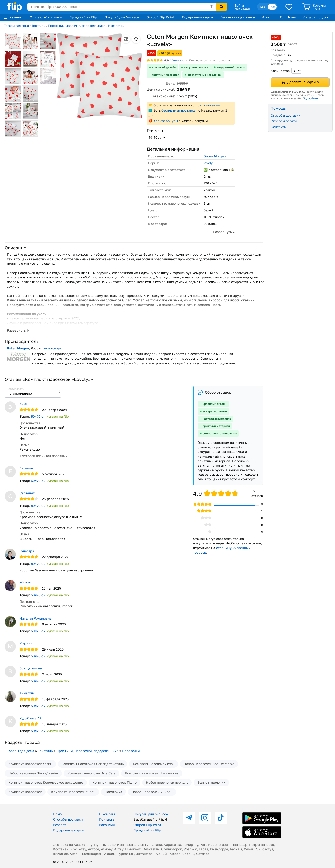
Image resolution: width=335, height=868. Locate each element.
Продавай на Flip (83, 17)
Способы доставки (286, 115)
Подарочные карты (197, 17)
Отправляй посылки (46, 17)
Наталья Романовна (36, 618)
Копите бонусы (166, 121)
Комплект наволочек (25, 792)
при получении (208, 105)
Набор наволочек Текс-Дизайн (33, 773)
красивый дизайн (164, 67)
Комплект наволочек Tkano (114, 782)
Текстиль (38, 26)
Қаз (262, 7)
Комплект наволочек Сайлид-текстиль (93, 764)
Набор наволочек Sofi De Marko (209, 764)
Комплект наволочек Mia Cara (92, 773)
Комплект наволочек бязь (154, 764)
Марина (26, 643)
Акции (267, 17)
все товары (53, 348)
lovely (208, 163)
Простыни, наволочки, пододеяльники (77, 26)
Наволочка (113, 792)
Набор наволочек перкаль (167, 782)
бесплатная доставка (179, 110)
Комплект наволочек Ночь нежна (152, 773)
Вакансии (107, 825)
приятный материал (166, 75)
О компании (109, 814)
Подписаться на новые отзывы (210, 60)
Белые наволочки (211, 782)
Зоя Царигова (31, 668)
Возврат (60, 825)
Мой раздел (242, 9)
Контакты (279, 127)
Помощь (60, 814)
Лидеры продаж (316, 17)
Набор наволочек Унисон (152, 792)
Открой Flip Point (161, 17)
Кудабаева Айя (32, 718)
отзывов (178, 60)
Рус (272, 7)
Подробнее (310, 98)
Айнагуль (27, 693)
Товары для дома (16, 26)
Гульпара (27, 551)
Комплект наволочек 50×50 (73, 792)
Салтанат (27, 493)
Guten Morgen (215, 156)
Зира (24, 404)
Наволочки (116, 26)
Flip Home (288, 17)
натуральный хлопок (231, 67)
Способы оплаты (284, 121)
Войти (239, 5)
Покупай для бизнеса (122, 17)
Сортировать (15, 389)
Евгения (26, 468)
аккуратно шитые (196, 67)
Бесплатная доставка (238, 17)
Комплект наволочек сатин (30, 764)
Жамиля (26, 582)
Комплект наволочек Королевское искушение (46, 782)
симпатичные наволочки (204, 75)
